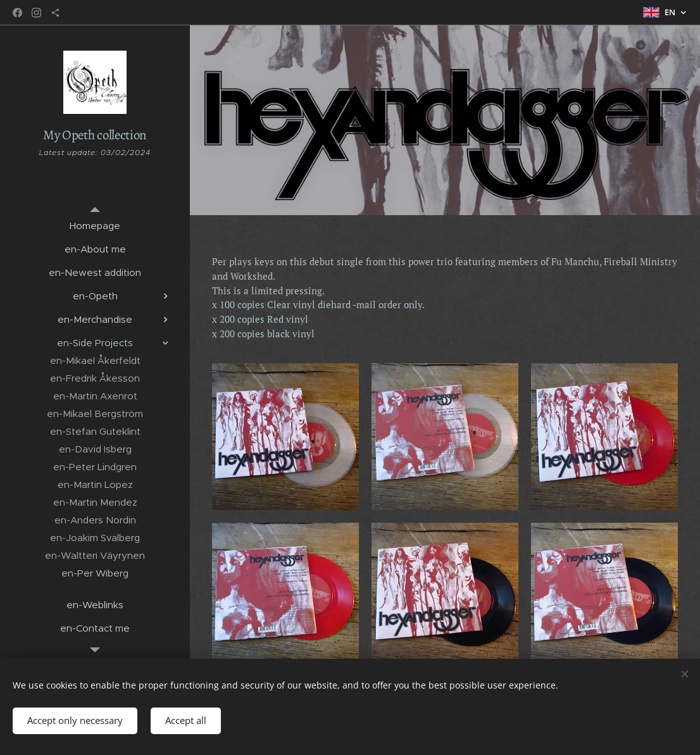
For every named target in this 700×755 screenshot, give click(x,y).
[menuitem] (95, 226)
